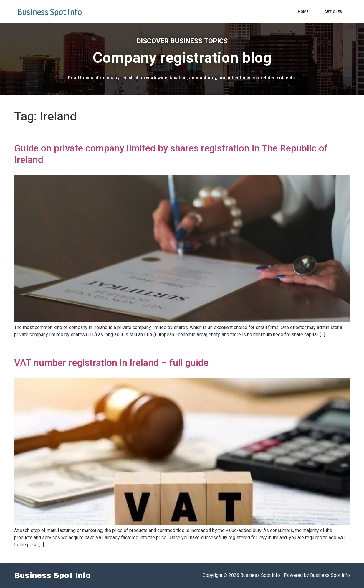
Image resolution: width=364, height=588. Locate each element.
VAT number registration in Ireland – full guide (111, 363)
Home (303, 12)
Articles (333, 12)
